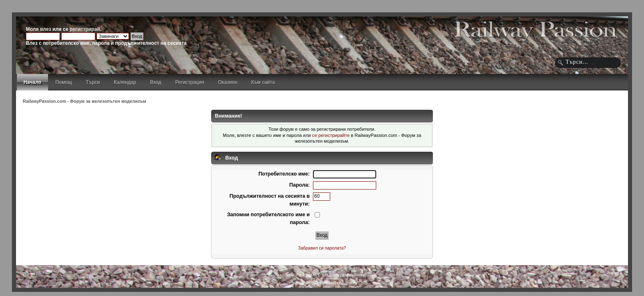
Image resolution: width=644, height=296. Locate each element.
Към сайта (263, 82)
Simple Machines (349, 275)
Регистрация (190, 82)
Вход (155, 82)
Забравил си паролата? (322, 248)
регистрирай (85, 29)
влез (45, 29)
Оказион (228, 82)
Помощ (64, 82)
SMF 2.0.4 (295, 275)
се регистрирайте (331, 135)
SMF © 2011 (320, 275)
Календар (125, 82)
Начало (32, 82)
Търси (93, 82)
